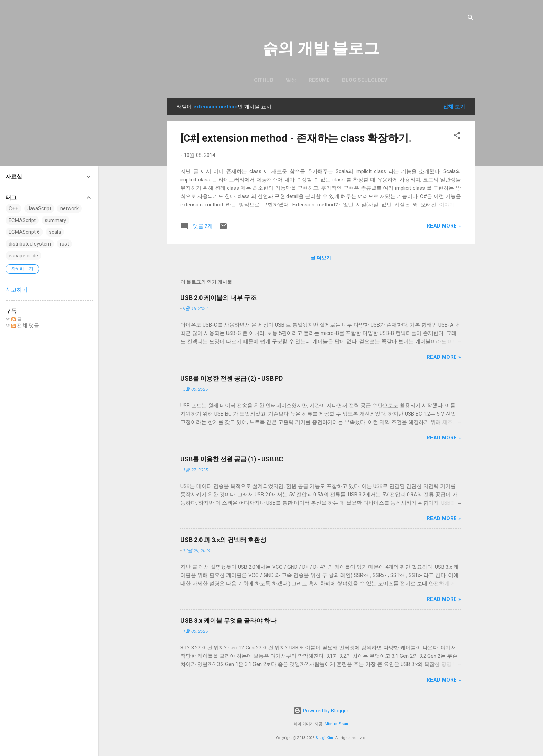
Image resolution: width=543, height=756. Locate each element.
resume (319, 80)
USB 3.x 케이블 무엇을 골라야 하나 (228, 620)
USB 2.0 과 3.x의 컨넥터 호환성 (223, 540)
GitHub (264, 80)
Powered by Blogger (321, 711)
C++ (14, 208)
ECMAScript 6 (24, 232)
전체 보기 (454, 107)
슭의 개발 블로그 (321, 48)
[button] (457, 137)
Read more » (444, 226)
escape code (23, 256)
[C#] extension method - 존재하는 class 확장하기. (296, 138)
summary (55, 220)
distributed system (30, 244)
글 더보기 (321, 258)
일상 (291, 80)
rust (64, 244)
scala (55, 232)
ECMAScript (22, 220)
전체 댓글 (25, 326)
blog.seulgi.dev (365, 80)
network (69, 208)
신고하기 (17, 290)
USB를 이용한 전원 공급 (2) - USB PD (232, 378)
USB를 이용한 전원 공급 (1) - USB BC (232, 459)
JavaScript (39, 208)
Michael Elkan (336, 724)
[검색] (471, 19)
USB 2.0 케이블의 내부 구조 (219, 298)
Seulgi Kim (324, 738)
